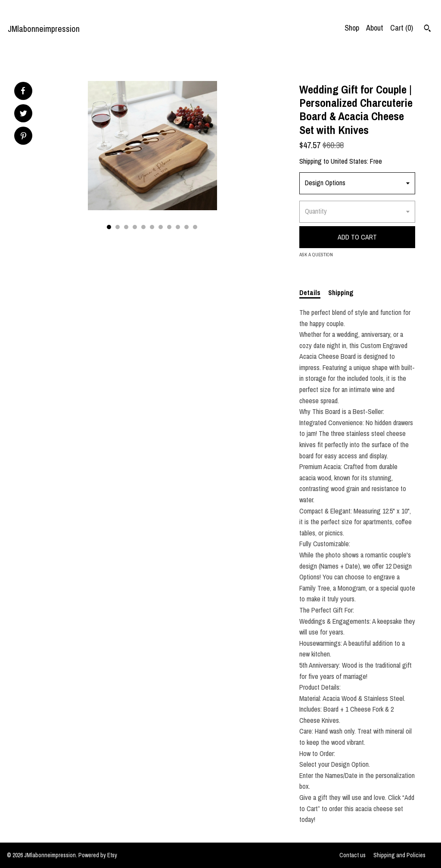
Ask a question (316, 255)
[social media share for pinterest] (23, 137)
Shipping (341, 292)
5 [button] (143, 227)
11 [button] (195, 227)
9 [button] (178, 227)
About (375, 28)
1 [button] (109, 227)
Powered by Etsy (98, 855)
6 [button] (152, 227)
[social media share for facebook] (23, 91)
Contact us (352, 855)
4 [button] (135, 227)
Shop (352, 28)
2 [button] (118, 227)
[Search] (427, 29)
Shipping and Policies (399, 855)
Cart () (402, 28)
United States (349, 161)
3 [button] (126, 227)
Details (310, 292)
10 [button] (186, 227)
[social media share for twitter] (23, 114)
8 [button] (169, 227)
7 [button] (161, 227)
